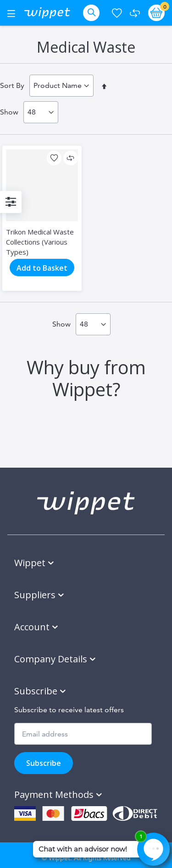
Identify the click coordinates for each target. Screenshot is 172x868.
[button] (54, 158)
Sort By (12, 85)
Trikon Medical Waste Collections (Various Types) (40, 242)
